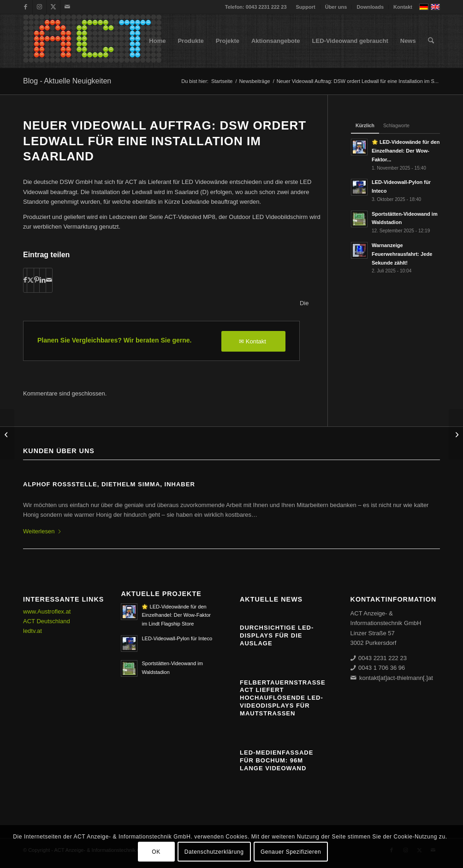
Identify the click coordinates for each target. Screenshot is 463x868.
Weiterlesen (42, 531)
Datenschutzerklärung (214, 852)
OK (156, 852)
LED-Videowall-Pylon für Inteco (177, 638)
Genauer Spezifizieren (291, 852)
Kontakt (403, 7)
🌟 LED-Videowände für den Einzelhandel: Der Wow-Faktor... (406, 151)
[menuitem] (306, 7)
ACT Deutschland (47, 621)
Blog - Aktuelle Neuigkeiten (67, 81)
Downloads (370, 7)
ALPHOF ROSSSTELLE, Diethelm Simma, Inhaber (109, 484)
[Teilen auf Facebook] (25, 280)
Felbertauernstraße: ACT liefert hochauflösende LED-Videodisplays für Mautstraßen (284, 698)
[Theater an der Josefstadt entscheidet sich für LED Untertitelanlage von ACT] (7, 434)
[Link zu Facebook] (26, 7)
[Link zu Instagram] (39, 7)
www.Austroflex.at (47, 611)
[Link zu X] (53, 7)
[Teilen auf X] (30, 280)
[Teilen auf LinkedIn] (43, 280)
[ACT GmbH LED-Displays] (92, 41)
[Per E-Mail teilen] (49, 280)
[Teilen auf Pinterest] (37, 280)
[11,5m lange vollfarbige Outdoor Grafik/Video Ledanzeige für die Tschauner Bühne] (456, 434)
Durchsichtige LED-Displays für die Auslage (277, 635)
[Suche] (431, 41)
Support (306, 7)
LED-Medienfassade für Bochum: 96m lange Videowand (276, 760)
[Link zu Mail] (67, 7)
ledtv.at (33, 631)
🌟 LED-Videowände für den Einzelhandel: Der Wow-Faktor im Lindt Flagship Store (176, 615)
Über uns (336, 7)
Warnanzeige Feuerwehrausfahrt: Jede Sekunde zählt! (402, 254)
